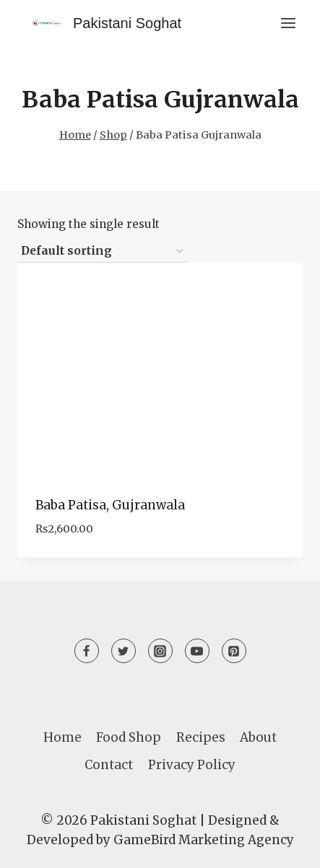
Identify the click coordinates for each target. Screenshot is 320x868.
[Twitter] (124, 651)
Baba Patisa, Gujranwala (110, 505)
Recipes (201, 737)
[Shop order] (102, 252)
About (258, 737)
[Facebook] (87, 651)
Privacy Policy (192, 765)
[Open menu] (288, 23)
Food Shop (129, 737)
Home (62, 737)
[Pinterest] (234, 651)
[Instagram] (160, 651)
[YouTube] (197, 651)
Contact (109, 765)
